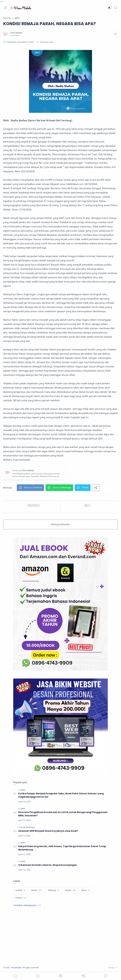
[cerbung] (54, 890)
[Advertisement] (60, 937)
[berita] (37, 890)
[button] (110, 8)
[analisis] (21, 890)
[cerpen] (70, 890)
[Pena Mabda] (17, 33)
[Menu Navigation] (6, 8)
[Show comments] (106, 976)
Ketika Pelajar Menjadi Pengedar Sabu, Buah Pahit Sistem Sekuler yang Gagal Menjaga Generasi (61, 795)
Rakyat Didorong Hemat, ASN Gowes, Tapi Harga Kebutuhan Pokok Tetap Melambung (62, 848)
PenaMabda (18, 968)
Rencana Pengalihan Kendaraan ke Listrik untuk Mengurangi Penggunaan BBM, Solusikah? (63, 814)
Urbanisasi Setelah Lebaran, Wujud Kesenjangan (48, 865)
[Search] (115, 8)
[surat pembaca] (27, 827)
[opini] (23, 790)
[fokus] (86, 890)
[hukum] (21, 898)
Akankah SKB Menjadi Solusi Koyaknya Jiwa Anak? (49, 831)
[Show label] (27, 905)
